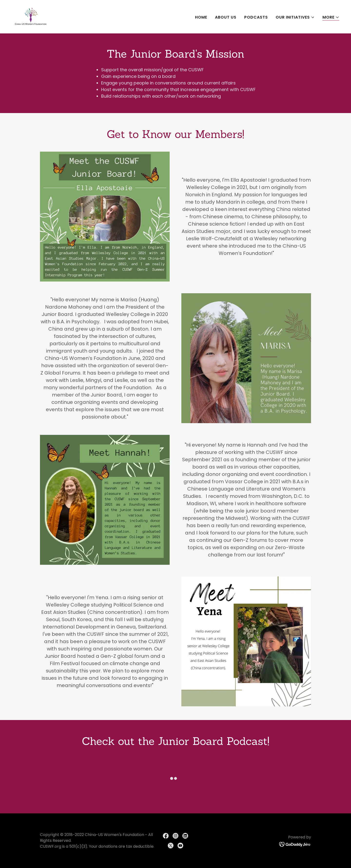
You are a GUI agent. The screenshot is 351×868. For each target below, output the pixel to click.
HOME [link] (201, 17)
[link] (31, 16)
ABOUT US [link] (226, 17)
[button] (295, 17)
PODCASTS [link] (256, 17)
